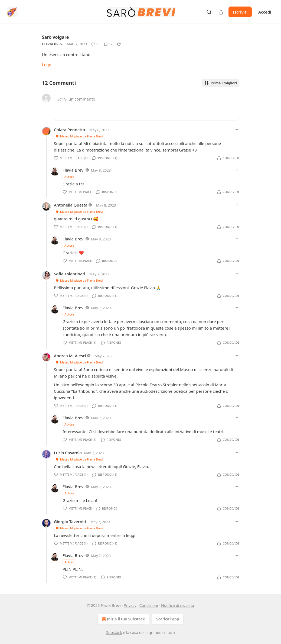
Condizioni (149, 605)
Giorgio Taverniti (70, 521)
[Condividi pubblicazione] (221, 12)
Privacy (130, 605)
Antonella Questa (71, 205)
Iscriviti (240, 12)
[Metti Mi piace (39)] (95, 44)
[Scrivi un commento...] (146, 107)
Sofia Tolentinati (69, 274)
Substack (114, 632)
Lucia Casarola (68, 453)
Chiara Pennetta (69, 130)
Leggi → (50, 65)
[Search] (209, 12)
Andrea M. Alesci (70, 356)
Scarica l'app (168, 619)
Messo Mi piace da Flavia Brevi (79, 136)
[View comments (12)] (108, 44)
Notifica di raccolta (178, 605)
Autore (69, 177)
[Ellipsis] (236, 130)
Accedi (265, 12)
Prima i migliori (220, 83)
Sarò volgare (55, 37)
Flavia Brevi (53, 44)
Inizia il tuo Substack (123, 619)
